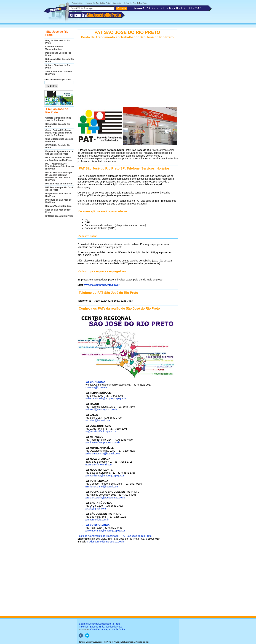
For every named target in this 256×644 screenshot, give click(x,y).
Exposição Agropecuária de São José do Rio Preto (59, 153)
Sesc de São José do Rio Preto (58, 211)
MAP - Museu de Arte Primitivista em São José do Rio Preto (59, 166)
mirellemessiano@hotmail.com (102, 487)
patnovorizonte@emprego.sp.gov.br (104, 476)
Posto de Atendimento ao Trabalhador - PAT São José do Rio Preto (114, 536)
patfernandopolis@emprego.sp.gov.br (105, 399)
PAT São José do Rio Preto (59, 184)
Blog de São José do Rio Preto (58, 42)
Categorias (117, 3)
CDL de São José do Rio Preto (58, 125)
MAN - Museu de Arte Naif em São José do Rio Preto (58, 159)
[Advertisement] (128, 79)
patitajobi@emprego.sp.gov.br (101, 410)
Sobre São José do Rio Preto (136, 3)
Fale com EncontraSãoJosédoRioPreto (100, 627)
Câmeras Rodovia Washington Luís (54, 48)
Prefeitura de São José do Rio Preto (58, 201)
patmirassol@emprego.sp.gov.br (102, 443)
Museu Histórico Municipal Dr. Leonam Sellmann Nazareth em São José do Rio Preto (59, 176)
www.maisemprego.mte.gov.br (102, 285)
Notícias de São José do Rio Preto (60, 60)
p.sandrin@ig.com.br (96, 388)
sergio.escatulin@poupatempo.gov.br (105, 498)
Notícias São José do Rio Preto (98, 3)
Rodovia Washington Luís (58, 206)
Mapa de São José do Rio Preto (58, 54)
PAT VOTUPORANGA (97, 525)
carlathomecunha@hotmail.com (102, 454)
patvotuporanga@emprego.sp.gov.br (105, 531)
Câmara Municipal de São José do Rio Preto (58, 119)
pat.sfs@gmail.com (95, 509)
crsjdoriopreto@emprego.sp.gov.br (106, 542)
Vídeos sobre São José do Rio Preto (59, 73)
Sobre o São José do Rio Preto (58, 67)
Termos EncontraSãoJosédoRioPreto (95, 642)
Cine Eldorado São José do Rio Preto (59, 140)
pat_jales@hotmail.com (98, 421)
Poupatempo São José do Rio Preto (58, 195)
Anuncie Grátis (117, 629)
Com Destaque (99, 629)
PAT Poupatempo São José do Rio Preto (59, 189)
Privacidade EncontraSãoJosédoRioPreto (132, 642)
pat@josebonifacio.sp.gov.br (100, 432)
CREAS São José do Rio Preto (58, 146)
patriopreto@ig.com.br (97, 520)
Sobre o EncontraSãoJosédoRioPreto (100, 624)
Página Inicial (77, 3)
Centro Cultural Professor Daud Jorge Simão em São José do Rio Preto (59, 133)
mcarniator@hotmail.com (98, 465)
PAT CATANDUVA (95, 382)
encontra (96, 15)
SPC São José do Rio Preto (59, 216)
